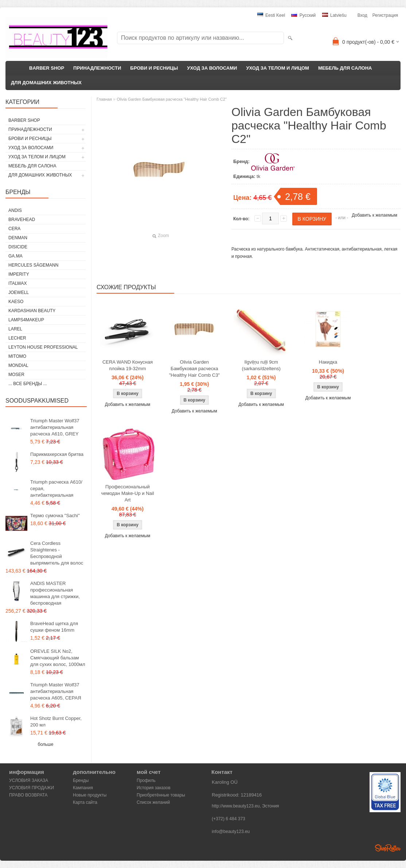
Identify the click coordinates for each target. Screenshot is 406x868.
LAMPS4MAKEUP (26, 320)
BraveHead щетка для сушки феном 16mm (54, 627)
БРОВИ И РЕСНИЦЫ (154, 68)
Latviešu (334, 15)
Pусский (303, 15)
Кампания (83, 788)
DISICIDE (18, 247)
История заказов (154, 788)
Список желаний (153, 802)
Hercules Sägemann (33, 265)
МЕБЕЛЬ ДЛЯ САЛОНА (345, 68)
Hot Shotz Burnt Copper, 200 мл (56, 722)
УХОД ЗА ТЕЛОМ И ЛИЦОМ (278, 68)
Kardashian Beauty (32, 311)
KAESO (16, 302)
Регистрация (385, 15)
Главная (104, 99)
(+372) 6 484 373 (229, 819)
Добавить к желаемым (374, 215)
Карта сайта (85, 802)
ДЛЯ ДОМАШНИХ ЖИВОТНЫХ (46, 83)
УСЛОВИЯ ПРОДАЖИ (32, 788)
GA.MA (15, 256)
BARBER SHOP (47, 68)
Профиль (146, 780)
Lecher (17, 338)
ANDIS (15, 210)
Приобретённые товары (161, 795)
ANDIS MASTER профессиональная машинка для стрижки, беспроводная (55, 593)
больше (46, 744)
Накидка (328, 362)
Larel (15, 329)
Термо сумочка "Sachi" (55, 516)
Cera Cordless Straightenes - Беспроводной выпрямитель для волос (57, 553)
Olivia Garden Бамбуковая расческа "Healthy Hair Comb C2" (172, 99)
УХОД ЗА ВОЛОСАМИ (212, 68)
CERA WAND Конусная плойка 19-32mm (128, 365)
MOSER (16, 375)
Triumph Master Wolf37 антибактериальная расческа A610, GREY (55, 427)
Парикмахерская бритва (57, 454)
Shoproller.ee (388, 848)
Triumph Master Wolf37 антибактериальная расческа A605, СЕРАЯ (56, 691)
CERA (14, 229)
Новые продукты (90, 795)
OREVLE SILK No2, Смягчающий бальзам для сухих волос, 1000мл (58, 658)
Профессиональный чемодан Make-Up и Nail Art (127, 493)
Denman (18, 238)
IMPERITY (19, 274)
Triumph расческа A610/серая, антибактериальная (56, 489)
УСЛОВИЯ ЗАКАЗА (29, 780)
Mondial (18, 365)
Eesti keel (271, 15)
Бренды (81, 780)
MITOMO (17, 356)
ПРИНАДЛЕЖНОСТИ (97, 68)
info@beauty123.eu (231, 832)
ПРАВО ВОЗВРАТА (28, 795)
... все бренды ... (28, 384)
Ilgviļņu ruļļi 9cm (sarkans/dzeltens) (261, 365)
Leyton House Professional (43, 347)
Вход (362, 15)
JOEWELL (19, 292)
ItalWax (17, 283)
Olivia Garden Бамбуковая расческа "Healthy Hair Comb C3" (194, 369)
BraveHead (22, 220)
